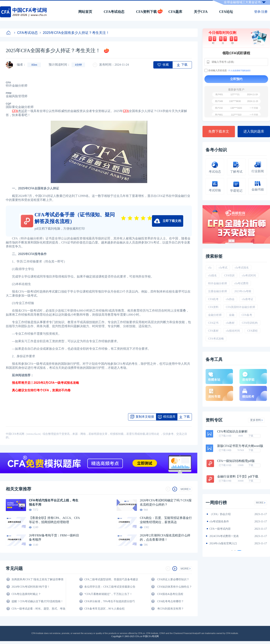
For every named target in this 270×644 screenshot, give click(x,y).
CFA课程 (252, 331)
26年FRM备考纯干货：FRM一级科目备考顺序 (54, 537)
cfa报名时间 (233, 331)
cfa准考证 (248, 299)
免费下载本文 (219, 131)
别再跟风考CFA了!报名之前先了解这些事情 (38, 579)
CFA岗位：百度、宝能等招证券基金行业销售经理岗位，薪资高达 (166, 520)
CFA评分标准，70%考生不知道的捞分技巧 (110, 601)
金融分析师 (215, 315)
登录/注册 (261, 12)
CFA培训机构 (250, 323)
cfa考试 (223, 268)
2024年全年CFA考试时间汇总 (227, 543)
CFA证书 (213, 323)
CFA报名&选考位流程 (170, 594)
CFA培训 (229, 276)
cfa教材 (230, 323)
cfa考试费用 (241, 283)
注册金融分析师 (218, 291)
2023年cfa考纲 (243, 291)
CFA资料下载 (146, 12)
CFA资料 (213, 307)
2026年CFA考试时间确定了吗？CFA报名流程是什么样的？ (166, 502)
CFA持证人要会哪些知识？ (173, 579)
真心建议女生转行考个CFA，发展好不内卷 (38, 390)
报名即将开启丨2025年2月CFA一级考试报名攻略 (43, 383)
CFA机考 (213, 299)
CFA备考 (247, 315)
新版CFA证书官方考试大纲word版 (240, 446)
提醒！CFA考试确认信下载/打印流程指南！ (37, 601)
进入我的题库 (254, 131)
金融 (232, 315)
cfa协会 (230, 299)
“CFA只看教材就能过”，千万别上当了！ (108, 594)
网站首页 (85, 12)
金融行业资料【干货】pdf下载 (238, 477)
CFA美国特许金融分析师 (240, 307)
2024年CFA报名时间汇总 (224, 529)
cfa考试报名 (242, 268)
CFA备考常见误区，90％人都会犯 (104, 609)
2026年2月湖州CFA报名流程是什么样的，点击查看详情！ (165, 537)
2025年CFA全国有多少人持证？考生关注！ (75, 33)
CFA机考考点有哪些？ (170, 601)
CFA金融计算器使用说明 (224, 536)
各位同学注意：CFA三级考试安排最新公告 (110, 587)
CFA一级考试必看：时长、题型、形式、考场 (38, 609)
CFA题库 (175, 12)
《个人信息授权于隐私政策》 (239, 71)
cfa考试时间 (249, 276)
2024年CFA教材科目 (221, 514)
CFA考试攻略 (216, 339)
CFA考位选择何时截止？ (26, 594)
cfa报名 (212, 276)
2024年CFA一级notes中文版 (226, 521)
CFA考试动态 (114, 12)
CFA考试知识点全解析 (232, 432)
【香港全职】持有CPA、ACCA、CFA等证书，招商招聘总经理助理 (54, 520)
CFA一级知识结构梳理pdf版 (236, 461)
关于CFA (201, 12)
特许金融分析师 (218, 283)
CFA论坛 (226, 12)
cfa (210, 268)
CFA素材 (213, 331)
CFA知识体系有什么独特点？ (175, 587)
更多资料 (256, 420)
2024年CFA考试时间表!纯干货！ (31, 587)
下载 (251, 436)
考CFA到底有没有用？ (170, 609)
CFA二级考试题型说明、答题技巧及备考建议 (111, 579)
